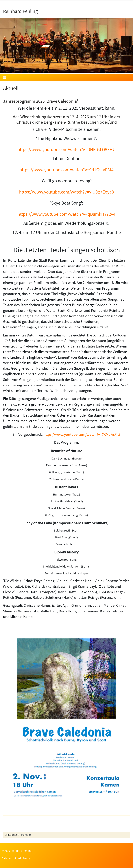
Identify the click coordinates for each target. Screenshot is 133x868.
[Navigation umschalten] (66, 78)
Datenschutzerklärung (16, 859)
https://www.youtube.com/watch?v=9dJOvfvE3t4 (66, 170)
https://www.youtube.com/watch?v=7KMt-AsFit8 (82, 435)
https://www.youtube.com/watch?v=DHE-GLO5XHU (66, 150)
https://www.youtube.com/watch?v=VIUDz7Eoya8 (66, 193)
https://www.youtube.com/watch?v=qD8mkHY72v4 (66, 215)
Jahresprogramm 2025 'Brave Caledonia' (41, 102)
